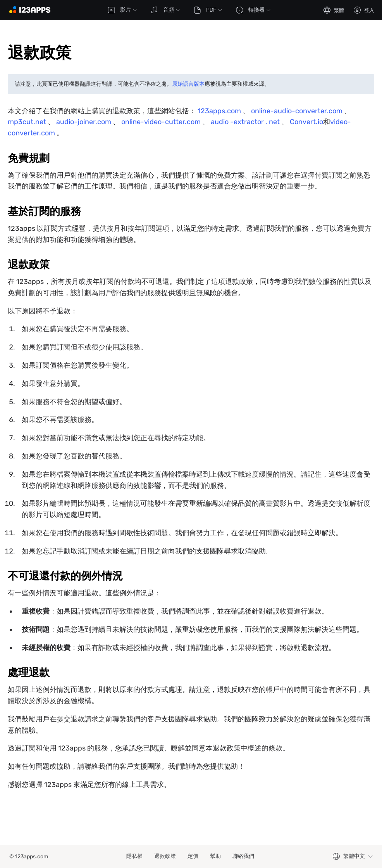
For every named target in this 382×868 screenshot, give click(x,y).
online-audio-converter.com (297, 111)
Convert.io (306, 122)
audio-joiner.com (84, 122)
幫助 (215, 856)
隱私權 (134, 856)
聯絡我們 (243, 856)
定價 (193, 856)
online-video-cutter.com (161, 122)
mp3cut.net (27, 122)
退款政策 (165, 856)
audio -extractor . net (245, 122)
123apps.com (219, 111)
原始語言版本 (188, 84)
